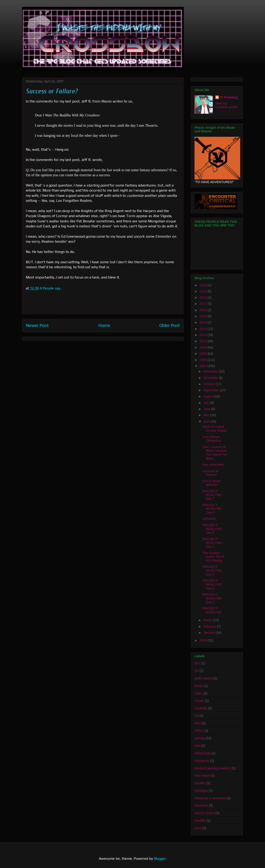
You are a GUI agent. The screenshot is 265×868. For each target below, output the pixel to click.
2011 (204, 341)
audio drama (203, 678)
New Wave (202, 776)
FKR (198, 723)
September (211, 390)
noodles (200, 783)
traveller (200, 821)
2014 (204, 322)
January (209, 633)
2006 (204, 640)
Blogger (160, 859)
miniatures (202, 761)
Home (104, 325)
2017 (204, 304)
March (208, 620)
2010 (204, 347)
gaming (200, 738)
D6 (197, 716)
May (207, 415)
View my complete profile (227, 105)
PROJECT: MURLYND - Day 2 (213, 584)
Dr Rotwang (229, 97)
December (211, 371)
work (198, 828)
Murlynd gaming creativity (213, 768)
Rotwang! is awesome (210, 798)
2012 (204, 335)
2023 (204, 291)
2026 (204, 285)
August (209, 396)
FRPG (199, 731)
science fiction (205, 813)
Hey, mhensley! (213, 465)
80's (197, 663)
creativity (201, 708)
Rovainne (201, 805)
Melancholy (203, 753)
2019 (204, 297)
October (209, 384)
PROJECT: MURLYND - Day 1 (213, 598)
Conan (199, 701)
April (207, 421)
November (211, 378)
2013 (204, 329)
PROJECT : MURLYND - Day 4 (213, 543)
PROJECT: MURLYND (212, 610)
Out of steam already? (212, 483)
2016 (204, 310)
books (199, 686)
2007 (204, 366)
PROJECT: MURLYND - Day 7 (213, 495)
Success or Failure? (210, 473)
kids (197, 746)
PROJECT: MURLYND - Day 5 (213, 529)
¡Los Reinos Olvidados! (212, 439)
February (210, 626)
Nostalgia (201, 791)
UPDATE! (209, 519)
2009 (204, 354)
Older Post (170, 325)
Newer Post (37, 325)
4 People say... (51, 288)
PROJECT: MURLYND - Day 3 (213, 571)
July (207, 403)
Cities (199, 693)
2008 (204, 360)
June (207, 409)
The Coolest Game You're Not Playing (213, 557)
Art (197, 671)
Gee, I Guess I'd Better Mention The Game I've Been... (215, 453)
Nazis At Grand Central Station (215, 429)
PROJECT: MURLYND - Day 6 (213, 509)
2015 (204, 316)
